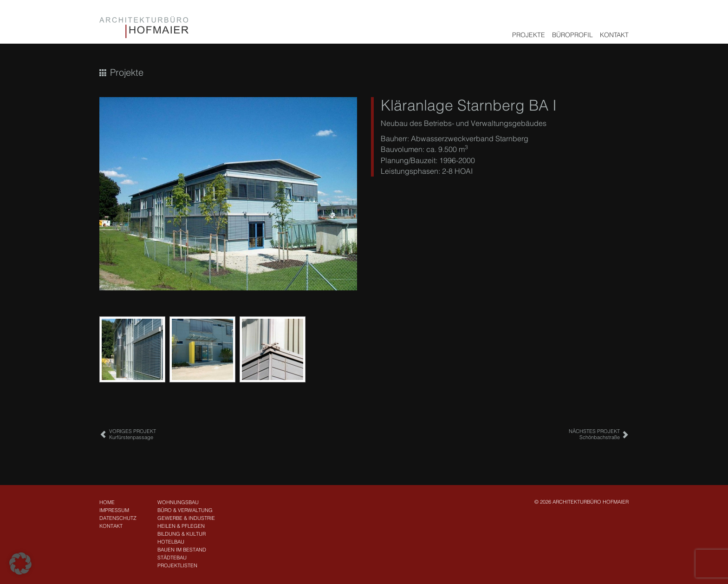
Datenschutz (118, 518)
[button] (20, 564)
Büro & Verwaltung (185, 510)
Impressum (114, 510)
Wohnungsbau (178, 502)
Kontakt (614, 35)
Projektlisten (177, 565)
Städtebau (172, 558)
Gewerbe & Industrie (186, 518)
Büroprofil (572, 35)
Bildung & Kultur (182, 534)
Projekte (529, 35)
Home (107, 502)
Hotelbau (171, 542)
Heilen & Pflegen (181, 526)
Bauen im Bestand (182, 550)
